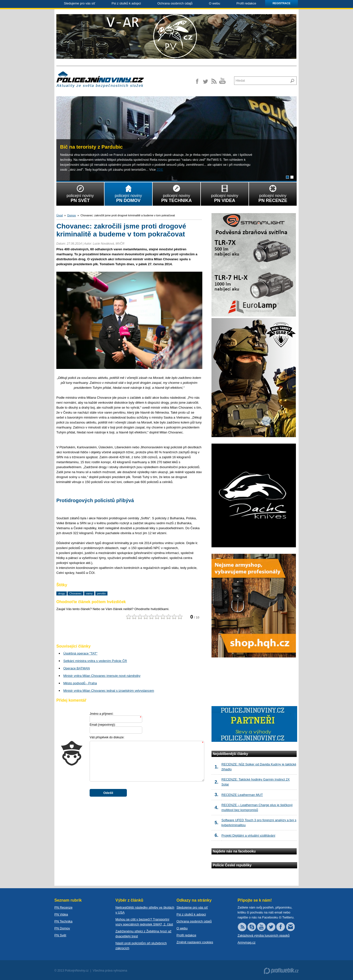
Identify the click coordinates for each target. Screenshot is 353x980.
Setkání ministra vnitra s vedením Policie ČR (95, 661)
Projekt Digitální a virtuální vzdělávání (248, 835)
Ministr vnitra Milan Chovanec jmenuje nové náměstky (102, 676)
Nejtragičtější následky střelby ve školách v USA (145, 910)
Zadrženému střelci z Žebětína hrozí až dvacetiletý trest (143, 934)
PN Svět (60, 935)
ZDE (160, 170)
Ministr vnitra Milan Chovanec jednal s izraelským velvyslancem (109, 691)
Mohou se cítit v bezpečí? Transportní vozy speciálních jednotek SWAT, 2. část (144, 922)
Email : (103, 725)
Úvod (60, 215)
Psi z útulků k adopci (126, 3)
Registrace (282, 3)
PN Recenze (63, 907)
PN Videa (61, 914)
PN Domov (62, 928)
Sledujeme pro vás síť (79, 3)
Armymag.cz (247, 942)
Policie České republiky (232, 865)
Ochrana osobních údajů (175, 3)
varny (89, 593)
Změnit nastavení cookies (195, 942)
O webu (215, 3)
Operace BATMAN (77, 668)
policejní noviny (80, 193)
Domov (72, 215)
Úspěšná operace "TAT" (80, 653)
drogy (62, 593)
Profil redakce (246, 3)
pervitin (101, 593)
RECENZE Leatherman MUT (242, 795)
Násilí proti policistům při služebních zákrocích (141, 946)
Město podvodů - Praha (80, 683)
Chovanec (75, 593)
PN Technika (63, 921)
